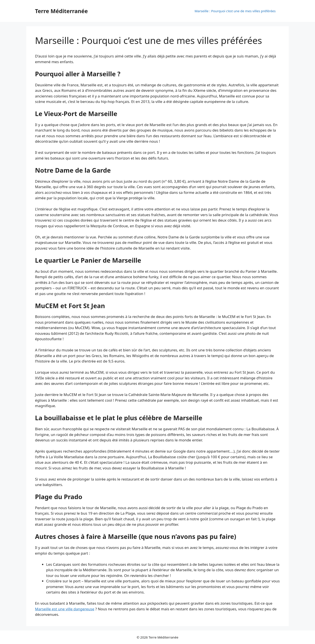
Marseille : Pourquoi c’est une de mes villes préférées (235, 11)
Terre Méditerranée (61, 11)
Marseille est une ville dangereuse (65, 609)
